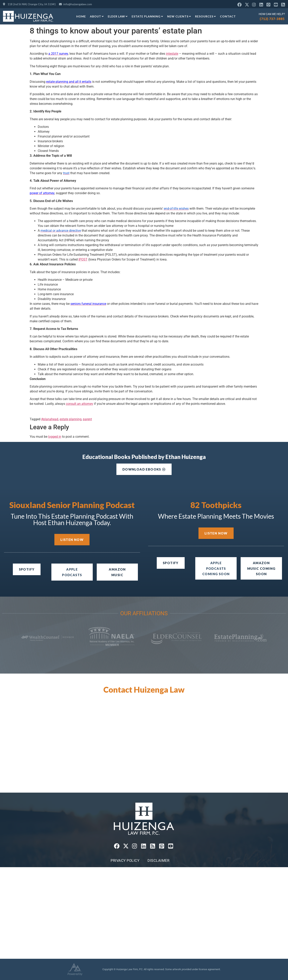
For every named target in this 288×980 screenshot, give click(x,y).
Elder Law (118, 16)
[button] (216, 568)
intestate (172, 54)
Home (81, 16)
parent (87, 419)
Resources (206, 16)
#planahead (50, 419)
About (97, 16)
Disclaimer (158, 860)
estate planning (71, 419)
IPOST (83, 259)
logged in (55, 437)
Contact (228, 16)
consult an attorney (79, 404)
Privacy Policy (125, 860)
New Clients (179, 16)
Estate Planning (147, 16)
